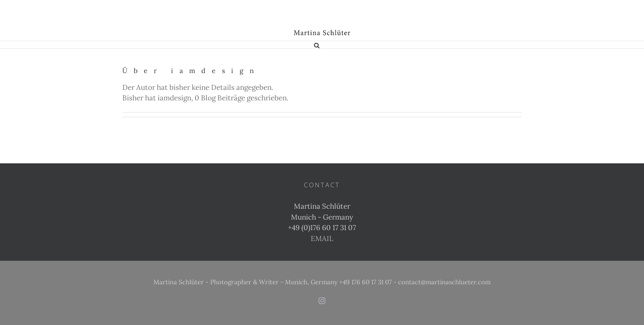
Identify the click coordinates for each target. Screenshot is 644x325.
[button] (317, 45)
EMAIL (322, 239)
